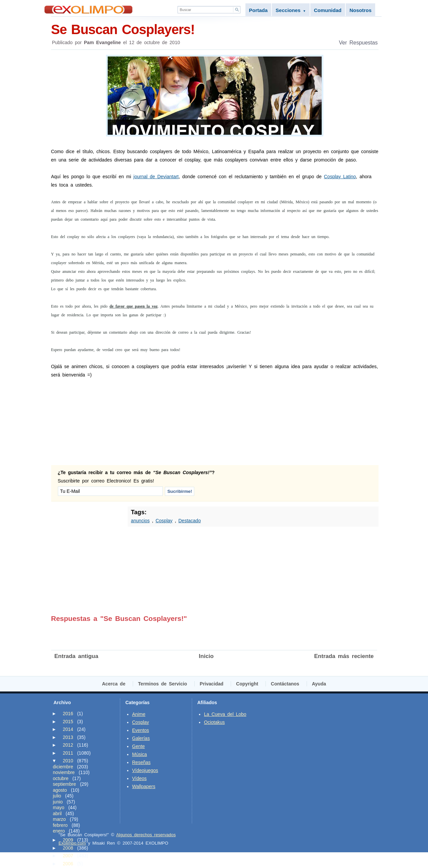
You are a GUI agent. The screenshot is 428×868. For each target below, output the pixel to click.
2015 (68, 722)
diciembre (63, 767)
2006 (68, 864)
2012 (68, 745)
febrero (60, 825)
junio (58, 802)
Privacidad (211, 684)
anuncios (140, 521)
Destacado (189, 521)
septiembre (64, 784)
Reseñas (141, 762)
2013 (68, 737)
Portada (258, 10)
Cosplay (164, 521)
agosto (60, 790)
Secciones (291, 10)
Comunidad (328, 10)
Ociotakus (214, 722)
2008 (68, 848)
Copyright (247, 684)
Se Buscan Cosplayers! (215, 29)
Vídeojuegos (145, 770)
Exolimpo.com (72, 843)
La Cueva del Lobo (225, 714)
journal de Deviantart (156, 177)
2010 (68, 761)
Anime (139, 714)
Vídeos (139, 778)
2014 (68, 729)
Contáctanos (285, 684)
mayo (59, 807)
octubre (61, 778)
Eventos (141, 730)
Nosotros (360, 10)
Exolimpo (88, 10)
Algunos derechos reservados (146, 835)
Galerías (141, 738)
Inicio (206, 656)
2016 (68, 714)
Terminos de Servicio (163, 684)
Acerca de (114, 684)
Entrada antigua (76, 656)
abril (57, 813)
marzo (59, 819)
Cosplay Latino (340, 177)
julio (57, 796)
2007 (68, 856)
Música (139, 754)
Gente (138, 746)
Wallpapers (144, 786)
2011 (68, 753)
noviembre (64, 772)
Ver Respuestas (358, 43)
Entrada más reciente (344, 656)
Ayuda (319, 684)
